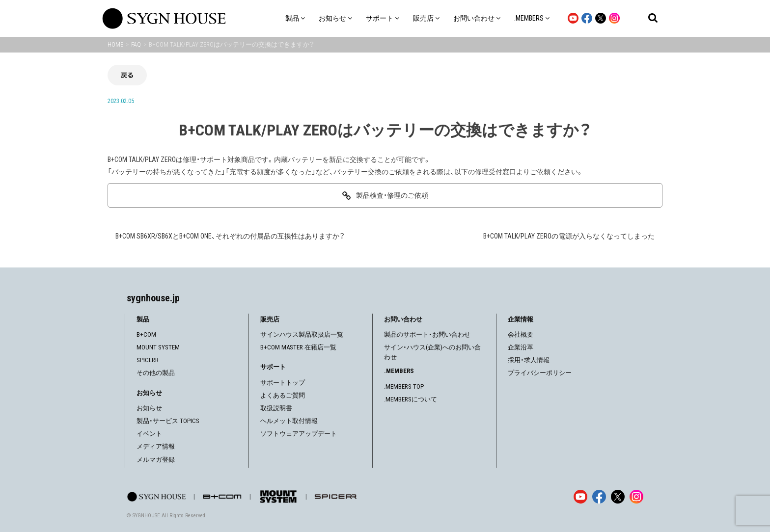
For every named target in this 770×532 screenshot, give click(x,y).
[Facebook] (599, 497)
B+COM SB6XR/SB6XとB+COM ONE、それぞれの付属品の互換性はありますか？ (230, 236)
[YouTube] (580, 497)
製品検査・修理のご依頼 (392, 195)
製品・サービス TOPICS (168, 421)
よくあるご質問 (283, 395)
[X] (618, 497)
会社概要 (521, 334)
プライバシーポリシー (540, 373)
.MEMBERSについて (411, 399)
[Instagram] (636, 497)
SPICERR (148, 360)
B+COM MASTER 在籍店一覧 (298, 347)
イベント (149, 434)
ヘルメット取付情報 (289, 421)
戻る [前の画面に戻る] (127, 75)
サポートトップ (283, 383)
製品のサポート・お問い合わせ (427, 334)
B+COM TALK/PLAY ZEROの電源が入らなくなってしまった (569, 236)
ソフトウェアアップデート (299, 434)
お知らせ (149, 408)
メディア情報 (156, 446)
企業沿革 (521, 347)
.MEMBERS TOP (404, 386)
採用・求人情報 (529, 360)
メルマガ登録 (156, 460)
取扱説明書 (276, 408)
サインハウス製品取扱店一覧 (302, 334)
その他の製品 (156, 373)
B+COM (146, 334)
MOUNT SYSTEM (158, 347)
